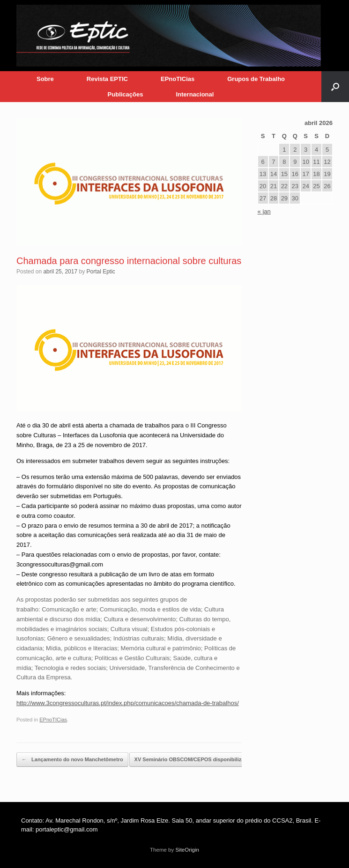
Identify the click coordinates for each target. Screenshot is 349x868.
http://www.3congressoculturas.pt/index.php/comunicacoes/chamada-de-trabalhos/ (128, 703)
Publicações (126, 94)
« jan (264, 211)
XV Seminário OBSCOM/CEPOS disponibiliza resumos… (208, 760)
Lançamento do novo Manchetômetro (72, 760)
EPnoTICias (178, 79)
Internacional (195, 94)
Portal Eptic (100, 272)
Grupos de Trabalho (256, 79)
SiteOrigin (187, 850)
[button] (335, 87)
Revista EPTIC (107, 79)
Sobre (45, 79)
